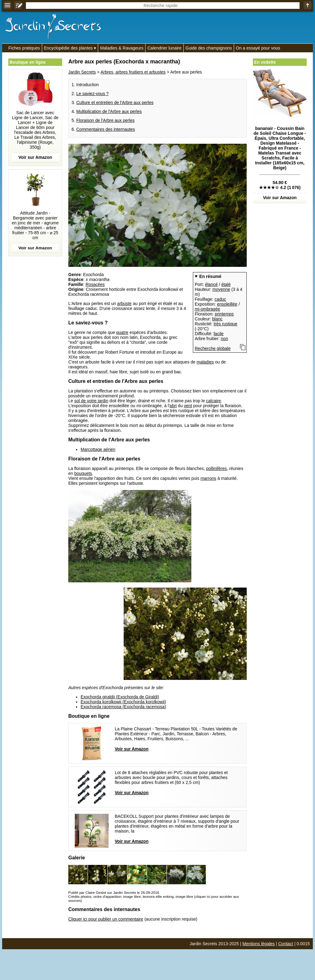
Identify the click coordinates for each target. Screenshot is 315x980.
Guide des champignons (209, 48)
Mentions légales (259, 944)
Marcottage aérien (98, 449)
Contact (286, 944)
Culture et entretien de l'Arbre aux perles (115, 102)
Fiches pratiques (24, 48)
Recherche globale (213, 348)
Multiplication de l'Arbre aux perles (109, 111)
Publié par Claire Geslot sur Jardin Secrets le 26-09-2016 (114, 892)
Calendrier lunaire (164, 48)
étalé (226, 284)
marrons (208, 478)
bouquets (83, 473)
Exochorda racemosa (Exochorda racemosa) (123, 707)
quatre (122, 332)
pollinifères (216, 468)
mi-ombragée (207, 309)
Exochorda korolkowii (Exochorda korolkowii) (123, 702)
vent (188, 406)
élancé (211, 284)
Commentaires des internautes (106, 129)
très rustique (225, 324)
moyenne (221, 289)
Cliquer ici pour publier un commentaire (106, 919)
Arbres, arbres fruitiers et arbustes (133, 72)
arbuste (124, 303)
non (224, 339)
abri (173, 406)
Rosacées (95, 284)
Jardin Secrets (82, 72)
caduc (220, 299)
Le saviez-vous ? (92, 94)
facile (219, 334)
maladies (205, 362)
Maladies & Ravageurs (122, 48)
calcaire (213, 401)
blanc (217, 319)
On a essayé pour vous (258, 48)
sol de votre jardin (91, 401)
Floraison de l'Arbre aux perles (105, 120)
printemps (224, 314)
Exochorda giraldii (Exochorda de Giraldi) (120, 697)
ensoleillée (227, 304)
